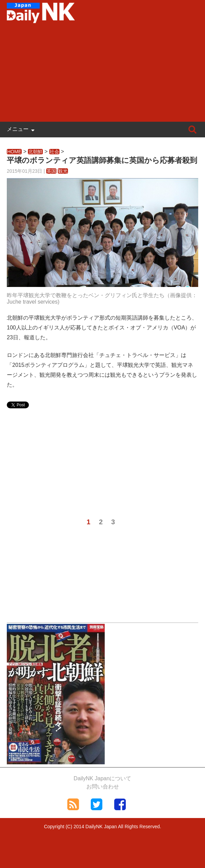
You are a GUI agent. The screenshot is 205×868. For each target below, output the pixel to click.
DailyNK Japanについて (103, 778)
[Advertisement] (102, 74)
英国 (51, 171)
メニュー (18, 129)
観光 (63, 171)
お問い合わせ (103, 787)
